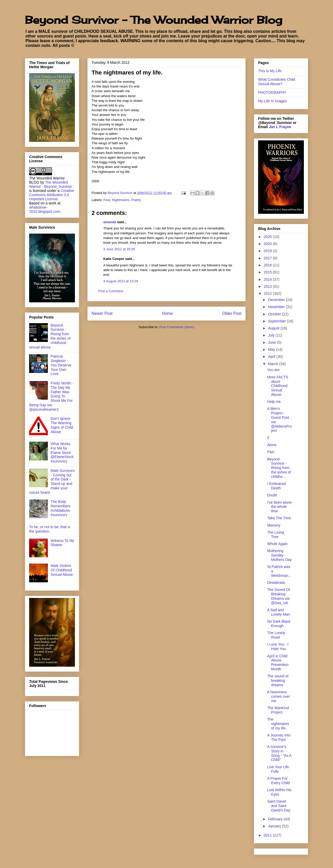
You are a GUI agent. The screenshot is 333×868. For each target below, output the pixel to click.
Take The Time (279, 518)
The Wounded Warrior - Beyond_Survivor (50, 184)
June (272, 342)
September (277, 321)
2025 (268, 237)
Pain (271, 452)
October (275, 314)
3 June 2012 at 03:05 (119, 249)
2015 (268, 272)
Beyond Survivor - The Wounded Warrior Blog (154, 20)
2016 (268, 265)
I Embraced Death (277, 486)
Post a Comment (111, 291)
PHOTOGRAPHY (272, 92)
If (268, 438)
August (274, 328)
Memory (274, 525)
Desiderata (276, 583)
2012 (268, 294)
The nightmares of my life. (278, 724)
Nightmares (121, 200)
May (272, 349)
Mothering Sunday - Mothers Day (279, 555)
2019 (268, 251)
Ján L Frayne (280, 127)
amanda (110, 222)
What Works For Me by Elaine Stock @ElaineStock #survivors (62, 452)
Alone (272, 445)
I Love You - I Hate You (278, 647)
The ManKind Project (278, 710)
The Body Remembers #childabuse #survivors (61, 508)
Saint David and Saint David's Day (279, 806)
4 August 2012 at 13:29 (121, 281)
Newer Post (102, 313)
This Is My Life (270, 71)
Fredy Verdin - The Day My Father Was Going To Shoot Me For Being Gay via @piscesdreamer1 (51, 396)
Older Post (232, 313)
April (272, 357)
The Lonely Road (276, 635)
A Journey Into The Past (279, 737)
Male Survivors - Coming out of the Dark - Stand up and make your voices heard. (52, 482)
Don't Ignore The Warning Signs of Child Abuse (62, 425)
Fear (107, 200)
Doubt (272, 495)
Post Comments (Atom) (177, 327)
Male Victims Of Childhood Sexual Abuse (62, 570)
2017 (268, 258)
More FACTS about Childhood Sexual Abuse (278, 386)
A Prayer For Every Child (278, 781)
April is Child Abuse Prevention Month (278, 663)
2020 (268, 244)
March (274, 364)
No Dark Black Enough (279, 624)
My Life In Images (273, 101)
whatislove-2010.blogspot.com (44, 209)
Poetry (136, 200)
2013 (268, 286)
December (277, 300)
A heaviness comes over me (278, 696)
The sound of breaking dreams (278, 680)
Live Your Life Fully (278, 769)
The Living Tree (276, 535)
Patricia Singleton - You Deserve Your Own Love (61, 365)
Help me (274, 402)
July (272, 335)
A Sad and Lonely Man (278, 612)
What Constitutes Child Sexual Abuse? (277, 82)
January (275, 826)
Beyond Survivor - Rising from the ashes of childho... (279, 468)
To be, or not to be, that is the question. (50, 529)
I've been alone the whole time (280, 507)
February (276, 819)
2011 (268, 835)
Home (168, 313)
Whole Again (277, 544)
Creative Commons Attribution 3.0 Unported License (52, 195)
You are (273, 370)
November (277, 307)
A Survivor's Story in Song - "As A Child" (279, 753)
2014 (268, 279)
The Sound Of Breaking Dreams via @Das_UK (278, 596)
